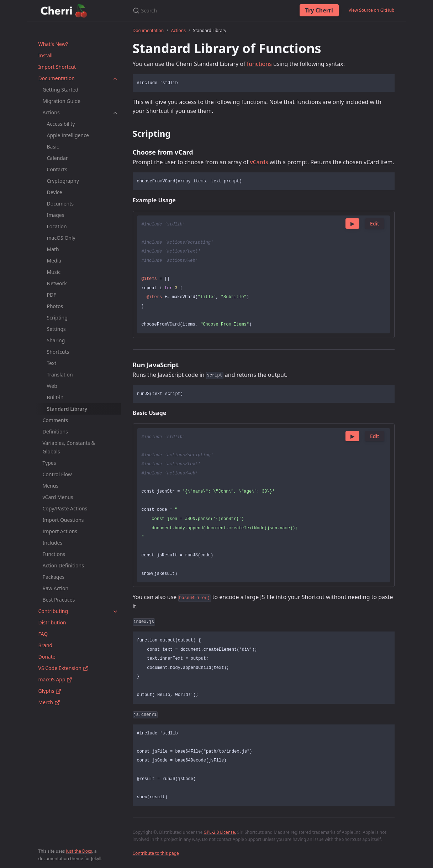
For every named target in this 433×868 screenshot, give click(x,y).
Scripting (57, 318)
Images (56, 215)
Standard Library (67, 409)
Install (46, 55)
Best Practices (59, 600)
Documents (60, 204)
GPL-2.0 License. (220, 832)
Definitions (55, 432)
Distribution (52, 622)
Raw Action (56, 588)
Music (54, 272)
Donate (47, 657)
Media (54, 261)
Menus (51, 486)
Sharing (56, 340)
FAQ (43, 634)
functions (259, 64)
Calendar (57, 158)
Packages (54, 577)
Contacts (57, 169)
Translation (60, 375)
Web (52, 386)
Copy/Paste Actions (65, 508)
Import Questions (63, 520)
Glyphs (50, 691)
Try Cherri (319, 10)
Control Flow (57, 474)
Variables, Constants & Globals (69, 447)
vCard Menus (58, 497)
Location (57, 226)
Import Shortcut (57, 67)
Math (53, 249)
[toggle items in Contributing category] (115, 611)
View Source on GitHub (372, 10)
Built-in (55, 397)
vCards (259, 162)
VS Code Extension (64, 668)
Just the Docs (79, 851)
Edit (375, 224)
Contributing (53, 611)
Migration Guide (62, 101)
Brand (46, 645)
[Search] (208, 11)
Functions (54, 554)
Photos (55, 306)
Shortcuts (58, 352)
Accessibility (61, 124)
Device (55, 192)
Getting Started (61, 90)
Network (57, 283)
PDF (52, 295)
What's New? (53, 44)
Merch (49, 702)
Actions (51, 112)
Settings (56, 329)
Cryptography (63, 181)
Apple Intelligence (68, 135)
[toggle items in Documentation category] (115, 78)
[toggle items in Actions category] (115, 113)
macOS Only (61, 238)
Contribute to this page (156, 853)
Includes (53, 543)
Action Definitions (63, 565)
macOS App (56, 679)
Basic (53, 147)
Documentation (57, 78)
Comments (56, 420)
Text (52, 363)
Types (49, 463)
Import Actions (60, 531)
